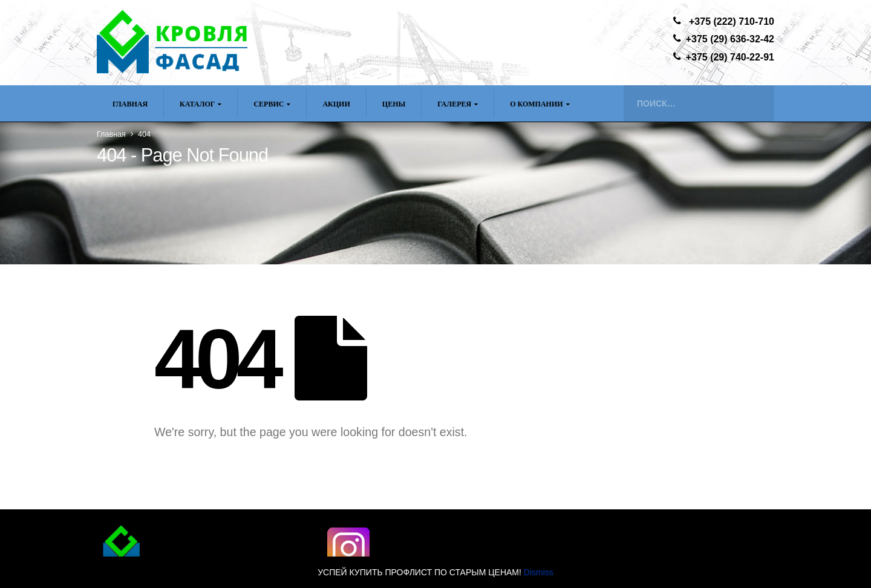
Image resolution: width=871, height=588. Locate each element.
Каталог (197, 104)
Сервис (269, 104)
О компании (536, 104)
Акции (336, 104)
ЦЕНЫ (394, 104)
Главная (130, 104)
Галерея (454, 104)
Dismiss (539, 572)
